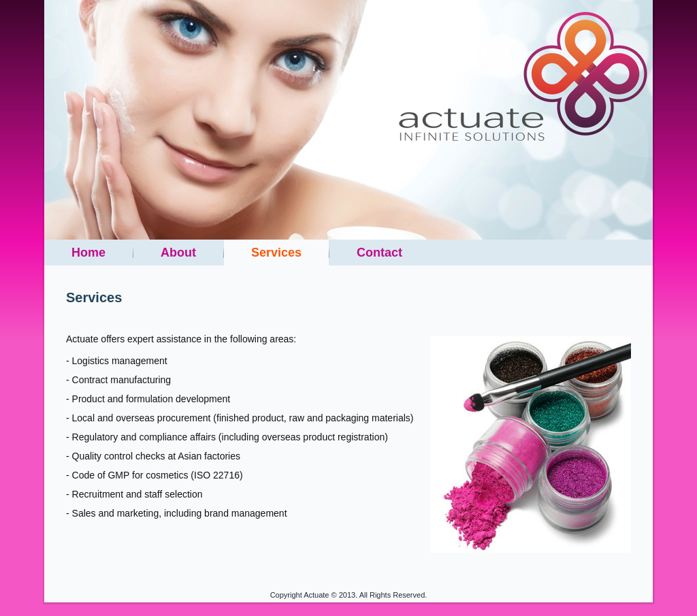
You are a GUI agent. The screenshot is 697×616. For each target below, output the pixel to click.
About (178, 253)
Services (276, 253)
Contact (379, 253)
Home (88, 253)
